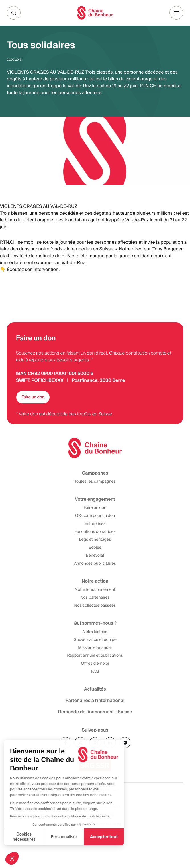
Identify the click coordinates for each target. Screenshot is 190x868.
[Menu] (176, 13)
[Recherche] (14, 13)
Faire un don (33, 397)
